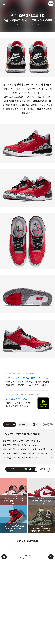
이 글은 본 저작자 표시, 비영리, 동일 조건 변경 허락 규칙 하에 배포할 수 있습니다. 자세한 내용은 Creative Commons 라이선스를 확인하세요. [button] (48, 507)
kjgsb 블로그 (4, 639)
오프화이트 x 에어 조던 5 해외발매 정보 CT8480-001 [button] (41, 601)
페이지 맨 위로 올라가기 (51, 639)
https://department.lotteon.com (20, 477)
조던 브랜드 (15, 517)
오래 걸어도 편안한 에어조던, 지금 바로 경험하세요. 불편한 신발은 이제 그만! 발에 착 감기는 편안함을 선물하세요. (27, 466)
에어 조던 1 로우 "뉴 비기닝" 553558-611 (21, 528)
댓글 (13, 551)
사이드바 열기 (4, 4)
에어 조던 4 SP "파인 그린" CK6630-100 (20, 540)
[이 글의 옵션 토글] (14, 507)
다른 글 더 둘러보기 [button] (26, 623)
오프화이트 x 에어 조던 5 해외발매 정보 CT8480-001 (26, 536)
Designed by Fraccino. (28, 640)
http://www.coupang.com (17, 456)
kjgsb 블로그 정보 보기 (51, 4)
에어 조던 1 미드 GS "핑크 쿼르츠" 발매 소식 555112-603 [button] (14, 574)
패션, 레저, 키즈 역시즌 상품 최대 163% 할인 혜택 (18, 487)
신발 (5, 517)
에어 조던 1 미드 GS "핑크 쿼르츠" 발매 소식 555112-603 (28, 523)
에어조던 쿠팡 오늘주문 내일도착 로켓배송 (27, 460)
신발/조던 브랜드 (35, 24)
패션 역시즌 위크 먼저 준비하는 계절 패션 (18, 481)
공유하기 (27, 551)
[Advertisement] (28, 56)
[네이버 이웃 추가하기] (36, 507)
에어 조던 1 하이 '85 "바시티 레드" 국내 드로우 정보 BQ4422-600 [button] (14, 601)
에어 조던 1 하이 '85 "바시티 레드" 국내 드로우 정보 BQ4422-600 (28, 532)
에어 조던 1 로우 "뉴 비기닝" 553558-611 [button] (41, 574)
